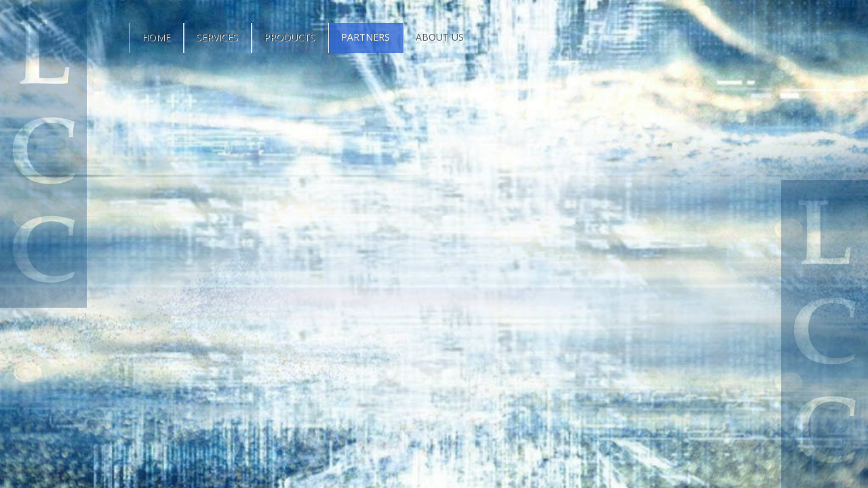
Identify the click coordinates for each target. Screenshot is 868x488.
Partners (366, 37)
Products (290, 37)
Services (217, 37)
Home (156, 37)
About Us (440, 37)
